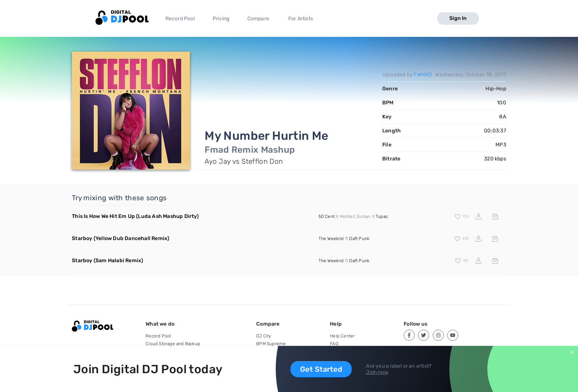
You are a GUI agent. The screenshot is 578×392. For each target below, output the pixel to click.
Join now (377, 372)
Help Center (342, 336)
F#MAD (423, 75)
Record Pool (180, 19)
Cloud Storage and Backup (173, 344)
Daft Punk (359, 239)
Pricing (221, 19)
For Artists (301, 19)
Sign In (458, 18)
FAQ (334, 344)
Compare (258, 19)
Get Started (321, 369)
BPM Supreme (271, 344)
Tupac (382, 216)
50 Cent (327, 216)
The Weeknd (331, 239)
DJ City (264, 336)
